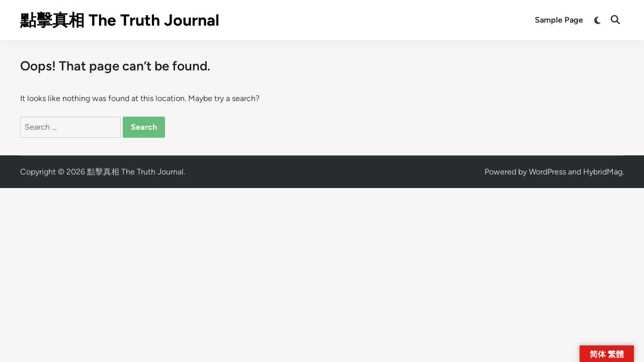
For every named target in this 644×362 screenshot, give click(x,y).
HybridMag (603, 172)
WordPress (547, 172)
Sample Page (559, 20)
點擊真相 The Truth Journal (120, 20)
